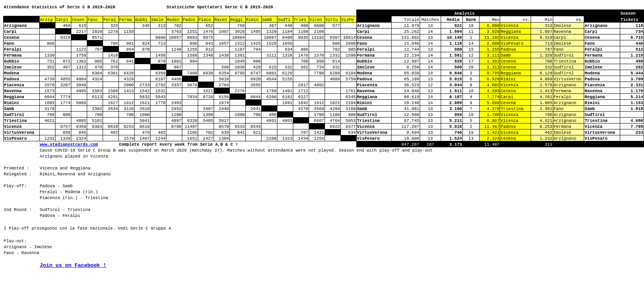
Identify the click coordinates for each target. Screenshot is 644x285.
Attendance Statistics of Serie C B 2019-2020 (60, 7)
